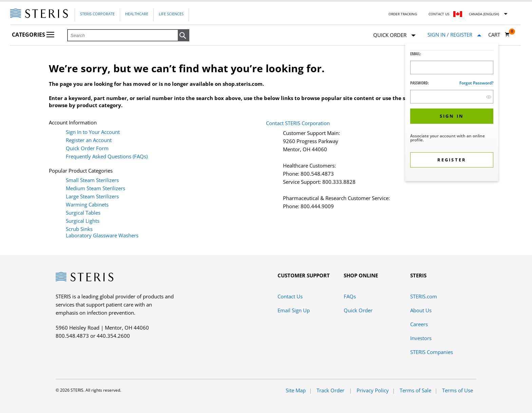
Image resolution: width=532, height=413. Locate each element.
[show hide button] (489, 97)
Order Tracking (403, 14)
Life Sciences (171, 14)
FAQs (350, 296)
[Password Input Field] (452, 97)
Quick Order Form (87, 148)
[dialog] (452, 113)
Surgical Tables (83, 213)
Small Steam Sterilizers (92, 180)
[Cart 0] (499, 35)
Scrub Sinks (79, 229)
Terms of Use (458, 390)
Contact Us (439, 14)
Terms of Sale (415, 390)
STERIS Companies (432, 352)
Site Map (296, 390)
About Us (421, 310)
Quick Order (394, 35)
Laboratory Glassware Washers (102, 235)
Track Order (331, 390)
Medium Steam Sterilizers (96, 188)
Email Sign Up (294, 310)
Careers (419, 324)
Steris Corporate (97, 14)
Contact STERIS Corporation (298, 123)
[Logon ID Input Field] (452, 67)
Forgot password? (476, 83)
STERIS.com (424, 296)
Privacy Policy (373, 390)
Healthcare (137, 14)
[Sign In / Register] (454, 35)
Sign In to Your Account (93, 132)
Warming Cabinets (87, 204)
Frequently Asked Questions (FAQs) (107, 156)
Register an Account (89, 140)
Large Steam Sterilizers (92, 196)
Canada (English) (484, 14)
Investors (421, 338)
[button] (184, 36)
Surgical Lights (83, 221)
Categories (33, 35)
